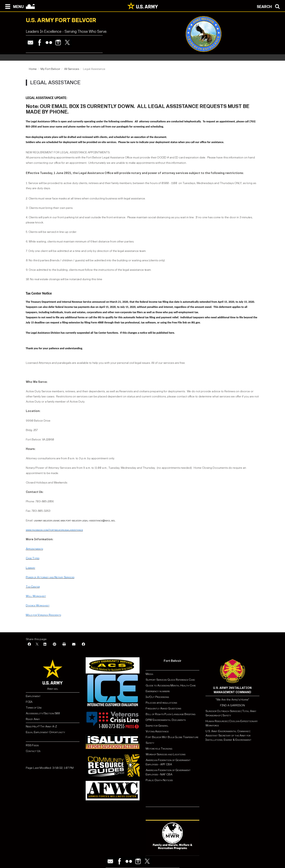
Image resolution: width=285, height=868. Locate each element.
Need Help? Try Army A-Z (41, 726)
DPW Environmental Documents (166, 720)
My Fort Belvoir (50, 69)
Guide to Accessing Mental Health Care (171, 685)
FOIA (29, 702)
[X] (37, 644)
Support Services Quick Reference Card (170, 680)
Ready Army (33, 719)
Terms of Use (34, 708)
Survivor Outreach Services (223, 711)
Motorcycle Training (159, 749)
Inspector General (157, 726)
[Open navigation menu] (13, 6)
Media (150, 674)
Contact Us (33, 751)
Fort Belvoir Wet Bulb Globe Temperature (172, 737)
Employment (33, 696)
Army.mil (53, 689)
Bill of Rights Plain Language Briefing (170, 714)
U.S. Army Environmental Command (227, 731)
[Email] (74, 644)
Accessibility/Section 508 (43, 713)
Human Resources (216, 721)
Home (33, 69)
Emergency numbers (158, 691)
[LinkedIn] (45, 644)
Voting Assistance (157, 731)
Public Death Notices (159, 780)
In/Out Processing (157, 697)
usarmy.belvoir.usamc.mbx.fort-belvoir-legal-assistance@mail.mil (75, 520)
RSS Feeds (32, 745)
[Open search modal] (269, 6)
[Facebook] (29, 644)
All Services (72, 69)
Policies (151, 703)
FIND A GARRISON (232, 705)
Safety (150, 743)
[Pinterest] (55, 644)
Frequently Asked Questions (163, 708)
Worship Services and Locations (166, 754)
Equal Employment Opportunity (45, 732)
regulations (170, 703)
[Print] (64, 644)
